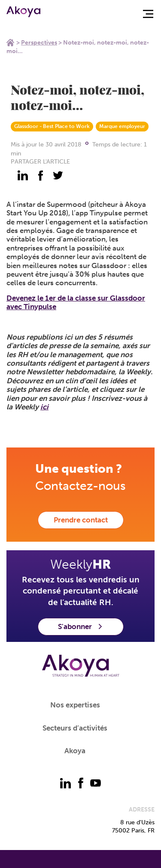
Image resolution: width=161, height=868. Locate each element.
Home (10, 42)
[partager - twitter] (58, 176)
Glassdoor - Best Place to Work (52, 126)
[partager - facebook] (40, 176)
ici (44, 407)
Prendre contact (81, 520)
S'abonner (81, 626)
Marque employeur (122, 126)
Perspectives (39, 43)
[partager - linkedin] (23, 176)
